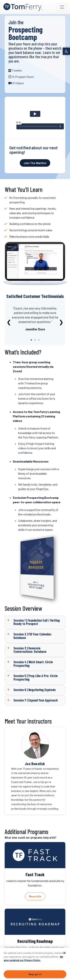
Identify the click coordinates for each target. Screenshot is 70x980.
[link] (66, 51)
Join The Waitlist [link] (35, 163)
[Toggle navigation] (62, 7)
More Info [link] (35, 896)
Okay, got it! (35, 974)
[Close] (65, 953)
